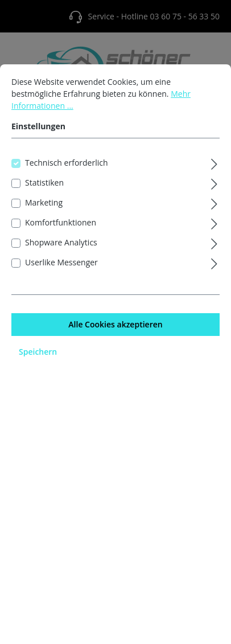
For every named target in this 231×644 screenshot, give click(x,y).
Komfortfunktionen (61, 238)
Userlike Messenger (61, 278)
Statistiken (44, 198)
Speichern (38, 367)
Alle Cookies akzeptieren (115, 340)
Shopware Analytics (61, 258)
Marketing (44, 218)
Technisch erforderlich (67, 178)
